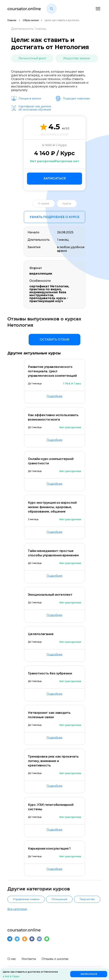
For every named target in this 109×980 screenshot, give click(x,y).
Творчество (87, 899)
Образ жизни (31, 20)
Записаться (55, 178)
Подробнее (54, 396)
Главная (12, 20)
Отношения (59, 899)
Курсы (67, 203)
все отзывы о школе (55, 134)
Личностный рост (32, 58)
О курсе (44, 203)
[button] (52, 9)
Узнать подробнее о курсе (54, 217)
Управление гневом (26, 899)
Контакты (29, 959)
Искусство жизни (77, 58)
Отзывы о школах (55, 959)
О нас (12, 959)
